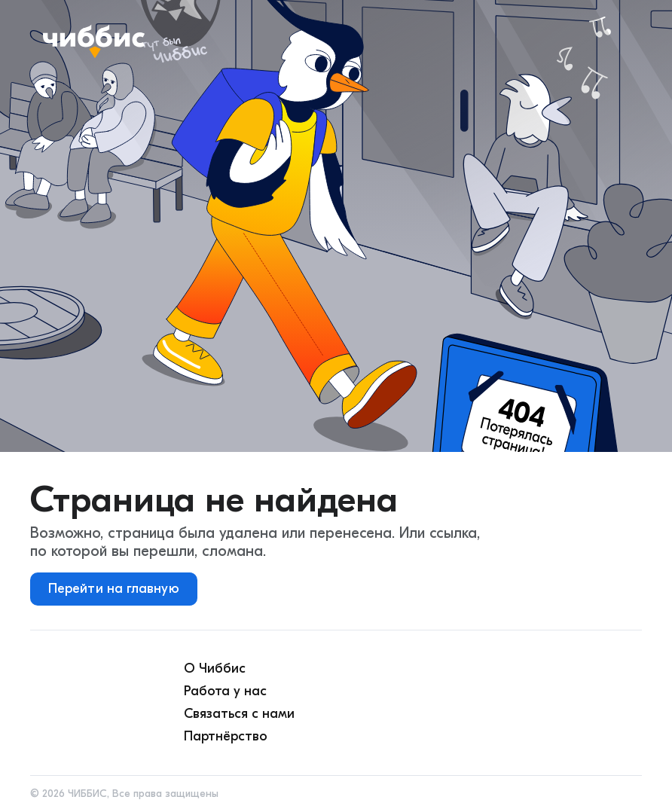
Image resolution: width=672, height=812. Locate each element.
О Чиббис (215, 669)
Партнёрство (226, 736)
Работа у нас (225, 691)
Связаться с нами (239, 714)
